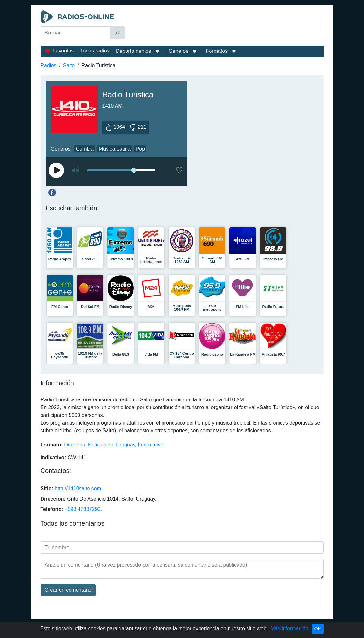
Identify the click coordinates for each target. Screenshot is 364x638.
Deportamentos (133, 51)
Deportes (75, 445)
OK (318, 629)
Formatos (217, 51)
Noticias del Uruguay (111, 445)
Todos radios (95, 51)
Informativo (150, 445)
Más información (289, 629)
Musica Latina (115, 149)
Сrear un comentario (68, 590)
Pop (140, 149)
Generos (178, 51)
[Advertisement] (226, 26)
